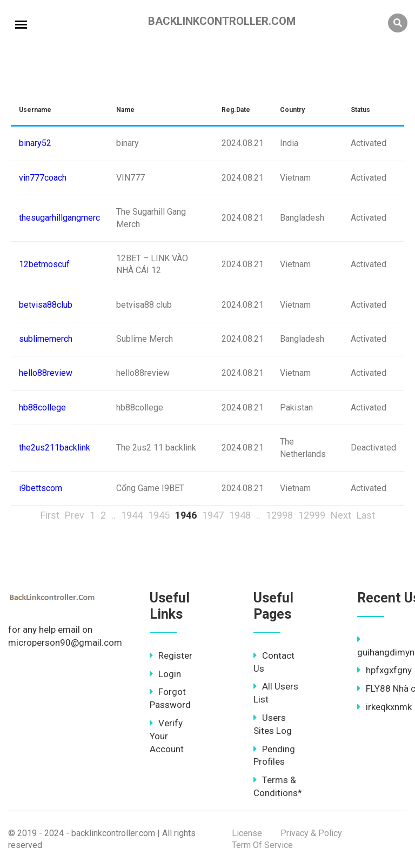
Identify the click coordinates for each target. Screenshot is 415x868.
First (50, 515)
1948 (240, 515)
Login (165, 674)
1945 (159, 515)
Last (366, 515)
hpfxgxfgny (384, 670)
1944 (132, 515)
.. (113, 515)
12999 (312, 515)
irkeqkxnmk (384, 707)
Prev (75, 515)
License (247, 833)
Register (171, 655)
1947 (213, 515)
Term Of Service (262, 845)
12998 (279, 515)
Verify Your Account (167, 736)
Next (341, 515)
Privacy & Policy (311, 833)
